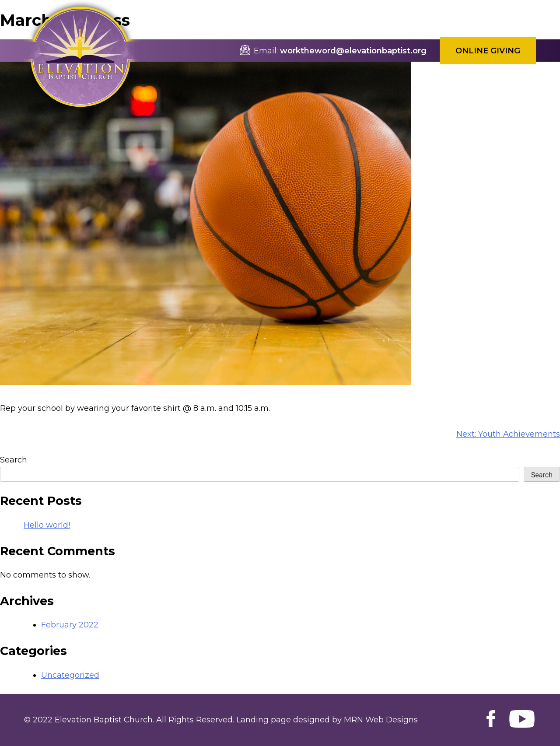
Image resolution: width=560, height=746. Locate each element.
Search (14, 460)
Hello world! (47, 525)
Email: (266, 51)
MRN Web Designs (381, 720)
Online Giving (488, 51)
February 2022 (70, 625)
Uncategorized (70, 675)
